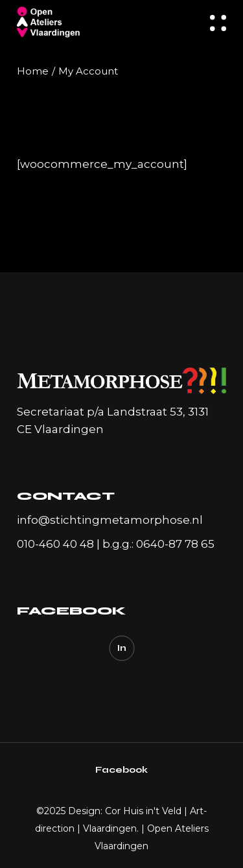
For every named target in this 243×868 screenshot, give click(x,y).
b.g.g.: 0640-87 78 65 (158, 544)
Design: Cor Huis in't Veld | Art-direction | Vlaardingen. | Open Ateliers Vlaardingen (122, 828)
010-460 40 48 (55, 544)
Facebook (121, 770)
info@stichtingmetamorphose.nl (110, 520)
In (122, 648)
